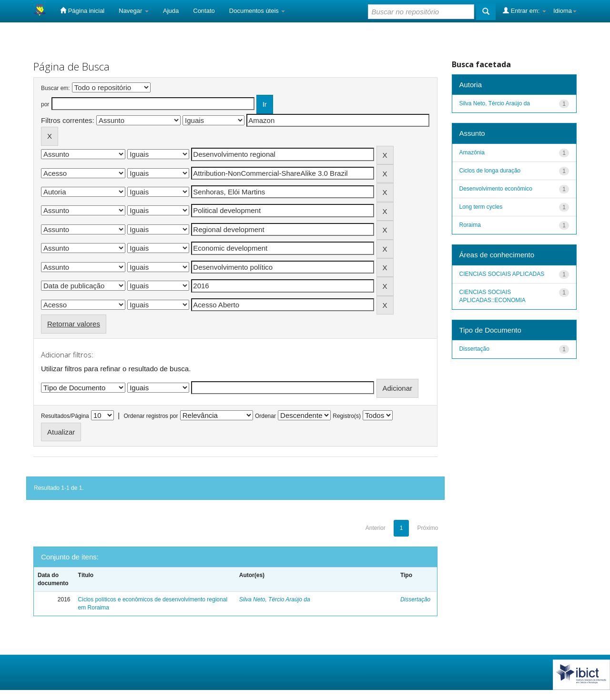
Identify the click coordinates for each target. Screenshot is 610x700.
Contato (204, 11)
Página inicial (82, 10)
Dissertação (415, 599)
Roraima (470, 225)
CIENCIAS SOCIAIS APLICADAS (502, 274)
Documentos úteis (257, 11)
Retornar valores (74, 324)
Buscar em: (56, 88)
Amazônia (472, 152)
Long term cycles (481, 207)
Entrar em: (524, 10)
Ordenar (265, 416)
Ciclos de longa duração (490, 171)
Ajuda (171, 11)
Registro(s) (347, 416)
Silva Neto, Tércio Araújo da (275, 599)
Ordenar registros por (151, 416)
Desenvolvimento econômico (496, 189)
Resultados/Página (65, 416)
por (45, 104)
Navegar (134, 11)
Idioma (565, 11)
